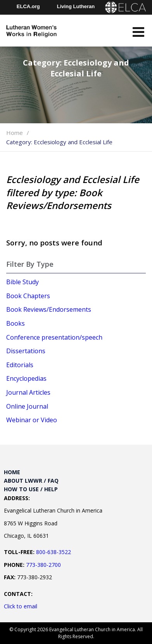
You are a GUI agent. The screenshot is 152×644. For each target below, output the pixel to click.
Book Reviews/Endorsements (49, 309)
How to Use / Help (31, 489)
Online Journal (27, 406)
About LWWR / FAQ (31, 481)
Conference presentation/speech (54, 337)
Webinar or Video (32, 420)
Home (15, 133)
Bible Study (22, 282)
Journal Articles (28, 392)
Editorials (20, 365)
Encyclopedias (26, 378)
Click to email (21, 606)
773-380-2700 (43, 565)
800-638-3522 (54, 552)
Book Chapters (28, 296)
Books (16, 323)
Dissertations (26, 351)
